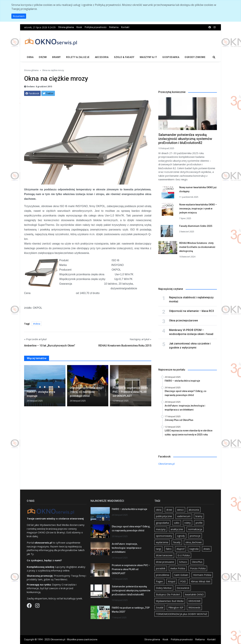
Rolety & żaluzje (78, 57)
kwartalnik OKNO (194, 594)
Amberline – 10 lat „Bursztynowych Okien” (50, 346)
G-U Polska (184, 555)
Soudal (160, 607)
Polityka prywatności (96, 27)
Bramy (56, 57)
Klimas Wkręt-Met (201, 581)
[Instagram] (37, 606)
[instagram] (215, 27)
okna (37, 324)
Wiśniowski (194, 607)
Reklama (114, 27)
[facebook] (210, 27)
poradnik (161, 568)
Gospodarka (171, 57)
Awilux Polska (178, 568)
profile (199, 523)
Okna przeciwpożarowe (183, 320)
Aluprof (180, 549)
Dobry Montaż (164, 588)
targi (158, 549)
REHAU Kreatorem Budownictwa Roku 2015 (125, 346)
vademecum (184, 516)
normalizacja (195, 529)
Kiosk (79, 27)
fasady (177, 542)
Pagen (159, 581)
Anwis (207, 549)
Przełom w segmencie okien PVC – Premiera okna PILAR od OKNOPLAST (131, 569)
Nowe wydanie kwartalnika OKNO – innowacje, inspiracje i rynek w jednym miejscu (198, 209)
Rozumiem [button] (19, 16)
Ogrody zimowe (195, 57)
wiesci (180, 510)
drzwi (169, 510)
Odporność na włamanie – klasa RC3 (191, 311)
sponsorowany (164, 536)
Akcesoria (102, 57)
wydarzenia (162, 542)
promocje (195, 536)
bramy (199, 516)
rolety (188, 523)
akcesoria (194, 510)
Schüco (183, 562)
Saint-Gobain (181, 575)
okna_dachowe (194, 542)
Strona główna (66, 27)
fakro (169, 549)
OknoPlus (197, 562)
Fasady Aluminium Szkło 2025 (196, 226)
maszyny (161, 529)
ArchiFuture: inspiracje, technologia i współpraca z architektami (127, 548)
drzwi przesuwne (165, 562)
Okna (30, 57)
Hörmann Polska (202, 575)
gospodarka (162, 523)
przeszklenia (163, 575)
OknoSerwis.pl (166, 464)
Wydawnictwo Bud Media (170, 601)
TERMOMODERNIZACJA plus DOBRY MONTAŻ (182, 614)
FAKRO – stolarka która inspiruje (129, 509)
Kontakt (125, 27)
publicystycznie (164, 516)
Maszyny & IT (148, 57)
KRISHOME (194, 601)
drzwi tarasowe (164, 555)
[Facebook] (30, 606)
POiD (183, 581)
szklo (177, 523)
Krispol (172, 581)
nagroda (194, 549)
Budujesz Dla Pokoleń (168, 594)
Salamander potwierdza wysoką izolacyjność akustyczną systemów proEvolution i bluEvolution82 (185, 139)
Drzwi (43, 57)
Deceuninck (183, 588)
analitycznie (177, 529)
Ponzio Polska (198, 568)
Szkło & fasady (124, 57)
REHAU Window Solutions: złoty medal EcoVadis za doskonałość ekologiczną (197, 247)
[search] (214, 57)
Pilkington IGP (176, 607)
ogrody (181, 536)
